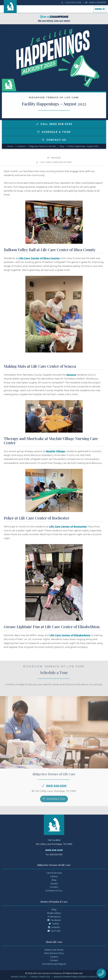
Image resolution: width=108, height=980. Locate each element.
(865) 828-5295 (56, 792)
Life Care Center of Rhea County (39, 258)
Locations (21, 146)
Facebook (54, 920)
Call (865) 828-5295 (54, 124)
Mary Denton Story (54, 953)
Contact (54, 887)
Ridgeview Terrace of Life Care (43, 146)
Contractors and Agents (54, 964)
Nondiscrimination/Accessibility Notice (75, 977)
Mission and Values (54, 950)
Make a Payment (96, 3)
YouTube (54, 931)
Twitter (54, 924)
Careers (54, 884)
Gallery (54, 876)
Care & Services (54, 873)
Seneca (71, 375)
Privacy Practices (40, 977)
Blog (62, 146)
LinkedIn (54, 927)
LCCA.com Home (71, 3)
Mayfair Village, (56, 451)
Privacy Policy (19, 977)
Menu (100, 10)
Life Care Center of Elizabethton (70, 635)
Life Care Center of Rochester (68, 527)
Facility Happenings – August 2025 (83, 146)
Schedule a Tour (54, 132)
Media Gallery (54, 913)
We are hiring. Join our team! (54, 18)
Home (10, 146)
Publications (54, 917)
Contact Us (54, 140)
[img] (37, 124)
